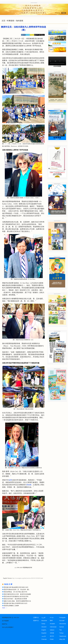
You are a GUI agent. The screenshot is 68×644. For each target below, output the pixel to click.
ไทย (61, 630)
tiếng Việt (62, 639)
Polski (52, 639)
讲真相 (29, 485)
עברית (52, 618)
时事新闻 (11, 21)
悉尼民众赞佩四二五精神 (11, 606)
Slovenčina (63, 624)
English (44, 630)
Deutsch (44, 627)
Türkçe (61, 633)
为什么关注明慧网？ (8, 627)
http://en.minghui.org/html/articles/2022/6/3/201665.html (28, 578)
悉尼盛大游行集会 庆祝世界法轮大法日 (16, 603)
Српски (62, 627)
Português (62, 618)
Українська (63, 636)
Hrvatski (52, 624)
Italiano (52, 630)
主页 (3, 21)
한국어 (52, 636)
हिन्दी (51, 621)
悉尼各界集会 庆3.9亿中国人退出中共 (16, 592)
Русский (62, 621)
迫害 (10, 480)
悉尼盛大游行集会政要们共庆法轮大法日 (16, 587)
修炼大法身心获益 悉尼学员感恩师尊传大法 (17, 601)
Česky (43, 624)
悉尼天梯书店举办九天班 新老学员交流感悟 (17, 594)
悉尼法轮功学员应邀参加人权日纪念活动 (16, 596)
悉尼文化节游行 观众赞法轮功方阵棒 (15, 599)
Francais (44, 639)
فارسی (44, 636)
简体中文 (36, 621)
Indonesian (53, 627)
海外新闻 (20, 21)
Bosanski (44, 621)
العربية (43, 618)
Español (44, 633)
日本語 (52, 633)
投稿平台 (5, 624)
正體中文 (36, 618)
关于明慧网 (5, 621)
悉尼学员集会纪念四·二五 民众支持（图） (17, 590)
